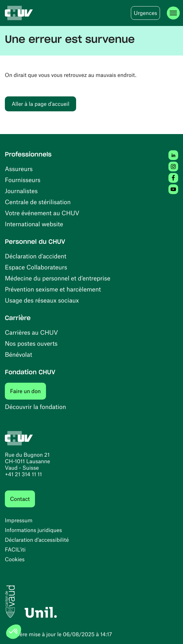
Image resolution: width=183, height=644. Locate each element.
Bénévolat (18, 354)
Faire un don (28, 391)
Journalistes (21, 191)
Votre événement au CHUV (42, 213)
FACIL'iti (15, 550)
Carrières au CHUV (31, 332)
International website (34, 224)
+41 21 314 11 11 (23, 474)
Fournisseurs (23, 180)
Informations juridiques (33, 530)
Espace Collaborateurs (36, 267)
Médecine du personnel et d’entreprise (58, 278)
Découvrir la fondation (35, 407)
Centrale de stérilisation (38, 202)
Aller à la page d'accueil (40, 104)
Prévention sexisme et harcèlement (53, 289)
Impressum (19, 520)
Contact (20, 499)
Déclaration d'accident (36, 256)
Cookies (15, 559)
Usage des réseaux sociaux (42, 300)
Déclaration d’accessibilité (37, 540)
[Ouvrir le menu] (173, 13)
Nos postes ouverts (31, 343)
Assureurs (19, 169)
